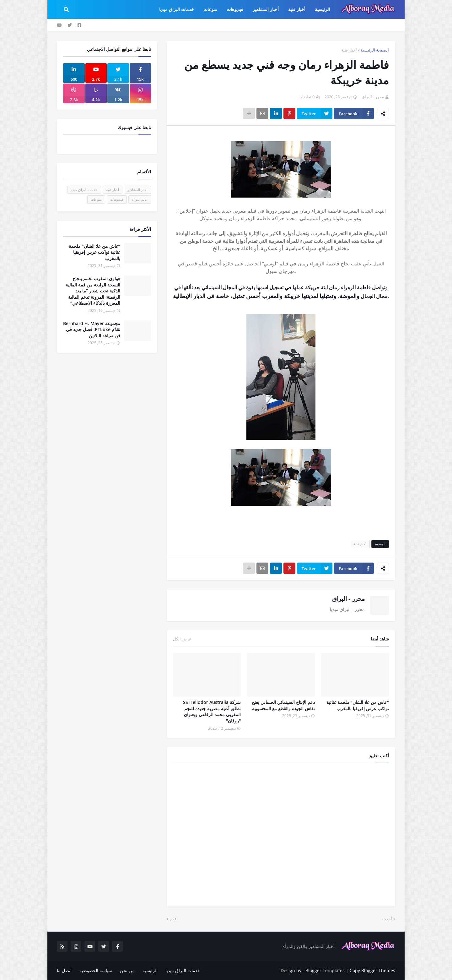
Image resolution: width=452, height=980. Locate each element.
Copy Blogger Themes (372, 970)
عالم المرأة (140, 199)
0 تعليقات (307, 97)
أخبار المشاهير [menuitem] (266, 9)
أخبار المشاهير (137, 190)
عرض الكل (182, 639)
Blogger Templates (325, 970)
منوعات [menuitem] (210, 9)
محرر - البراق (348, 599)
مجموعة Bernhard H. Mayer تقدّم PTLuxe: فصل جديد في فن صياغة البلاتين (92, 329)
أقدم (174, 919)
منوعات (96, 199)
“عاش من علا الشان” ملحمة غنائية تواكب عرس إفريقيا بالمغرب (358, 705)
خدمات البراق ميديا (84, 190)
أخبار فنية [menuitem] (297, 9)
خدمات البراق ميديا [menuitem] (177, 9)
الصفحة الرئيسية (375, 50)
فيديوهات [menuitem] (235, 9)
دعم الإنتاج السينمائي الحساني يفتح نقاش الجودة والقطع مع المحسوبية (283, 705)
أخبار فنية (349, 50)
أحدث (387, 919)
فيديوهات (117, 199)
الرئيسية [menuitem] (322, 9)
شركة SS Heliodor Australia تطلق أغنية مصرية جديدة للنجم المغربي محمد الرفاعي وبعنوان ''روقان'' (212, 711)
